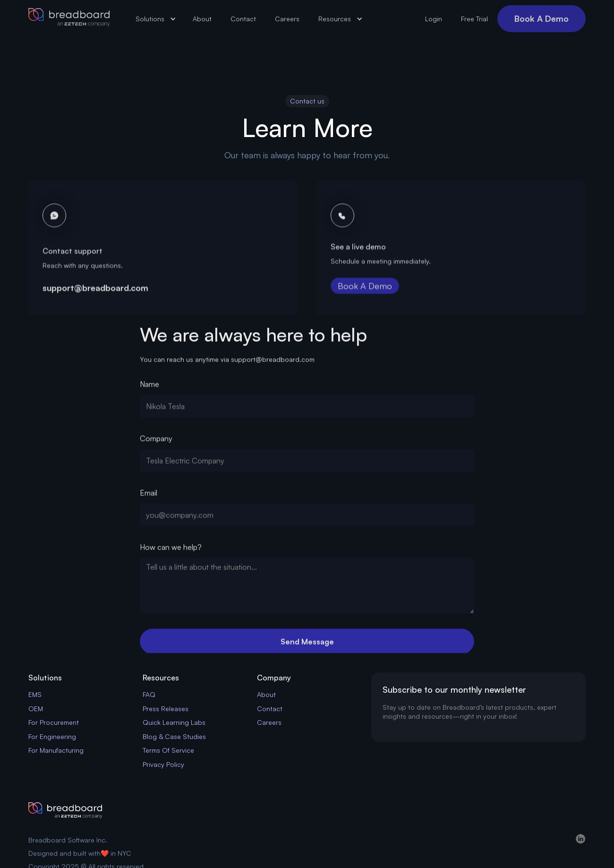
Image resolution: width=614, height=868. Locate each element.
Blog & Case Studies (174, 736)
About (202, 19)
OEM (36, 709)
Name (149, 387)
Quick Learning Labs (174, 722)
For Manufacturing (56, 750)
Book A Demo (542, 18)
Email (149, 495)
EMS (35, 694)
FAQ (149, 694)
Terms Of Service (168, 750)
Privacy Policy (163, 764)
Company (156, 441)
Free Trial (474, 19)
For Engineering (52, 736)
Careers (287, 19)
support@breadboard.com (95, 293)
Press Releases (166, 709)
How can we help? (171, 550)
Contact (243, 19)
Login (434, 19)
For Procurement (54, 722)
